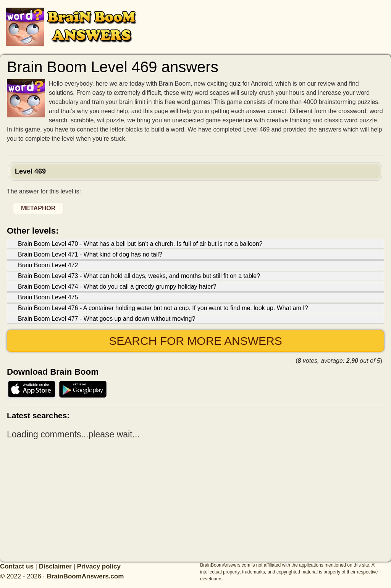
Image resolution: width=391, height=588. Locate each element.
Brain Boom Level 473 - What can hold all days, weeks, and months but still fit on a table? (139, 276)
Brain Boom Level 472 (48, 265)
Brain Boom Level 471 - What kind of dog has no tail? (90, 254)
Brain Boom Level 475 (48, 297)
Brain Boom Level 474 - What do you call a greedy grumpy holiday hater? (117, 287)
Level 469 (30, 171)
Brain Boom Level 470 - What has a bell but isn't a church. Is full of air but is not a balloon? (140, 244)
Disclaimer (55, 566)
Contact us (17, 566)
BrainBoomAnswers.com (85, 576)
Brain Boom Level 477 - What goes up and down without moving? (107, 319)
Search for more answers (195, 341)
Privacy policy (99, 566)
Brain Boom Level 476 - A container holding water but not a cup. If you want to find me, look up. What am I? (163, 308)
